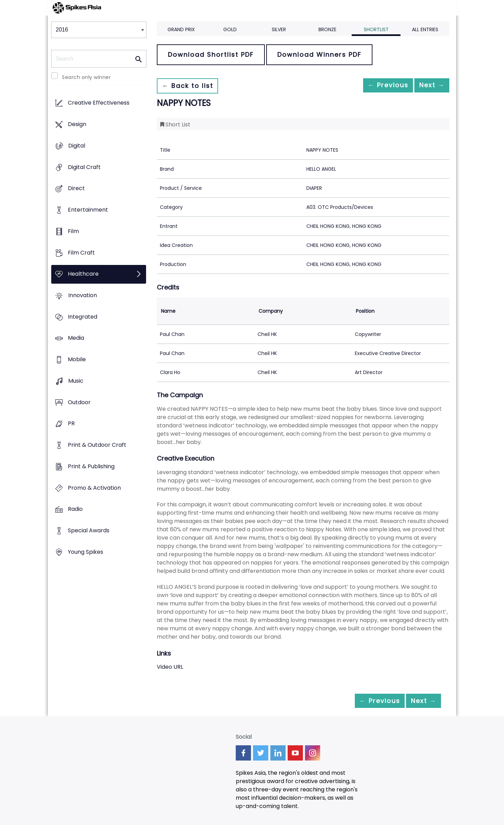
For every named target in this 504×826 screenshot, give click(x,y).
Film (73, 231)
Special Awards (89, 530)
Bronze (327, 29)
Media (76, 338)
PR (71, 424)
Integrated (83, 317)
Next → (428, 86)
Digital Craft (84, 167)
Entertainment (88, 210)
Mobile (77, 360)
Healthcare (83, 274)
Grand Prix (181, 29)
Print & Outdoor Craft (97, 445)
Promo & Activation (94, 488)
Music (76, 381)
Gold (230, 29)
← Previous (377, 86)
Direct (76, 189)
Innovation (83, 295)
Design (77, 125)
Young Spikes (85, 552)
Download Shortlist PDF (211, 55)
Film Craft (81, 253)
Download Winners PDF (319, 55)
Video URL (170, 667)
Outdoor (79, 402)
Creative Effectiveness (99, 103)
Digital (77, 146)
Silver (279, 29)
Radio (75, 509)
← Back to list (191, 86)
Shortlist (376, 29)
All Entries (425, 29)
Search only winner (86, 77)
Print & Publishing (91, 466)
